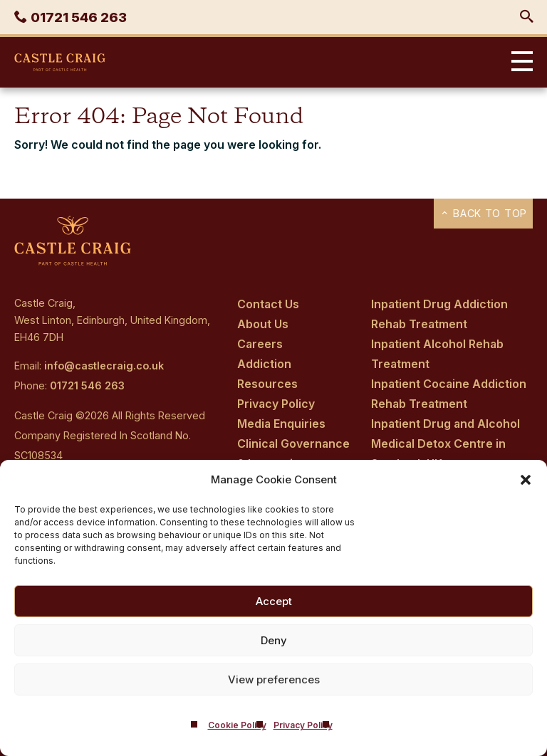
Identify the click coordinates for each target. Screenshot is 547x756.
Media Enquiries (281, 424)
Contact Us (268, 304)
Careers (260, 344)
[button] (526, 480)
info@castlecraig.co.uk (104, 366)
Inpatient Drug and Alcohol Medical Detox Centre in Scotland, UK (446, 443)
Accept (274, 601)
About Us (263, 324)
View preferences (274, 679)
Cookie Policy (237, 725)
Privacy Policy (303, 725)
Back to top (483, 213)
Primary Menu (519, 63)
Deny (274, 640)
